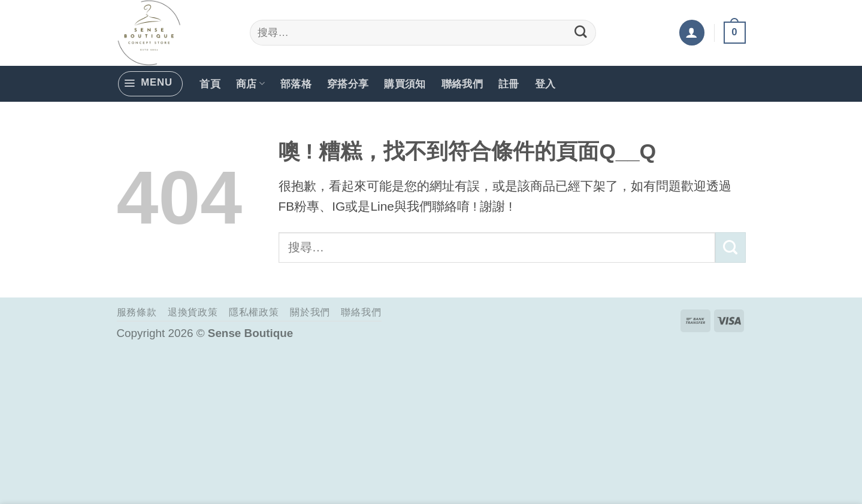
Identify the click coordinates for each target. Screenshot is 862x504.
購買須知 (405, 84)
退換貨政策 (193, 312)
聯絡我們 (462, 84)
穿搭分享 (348, 84)
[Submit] (581, 33)
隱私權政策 (254, 312)
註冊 (509, 84)
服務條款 (137, 312)
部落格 (296, 84)
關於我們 (310, 312)
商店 (250, 84)
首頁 (210, 84)
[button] (692, 32)
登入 (545, 84)
